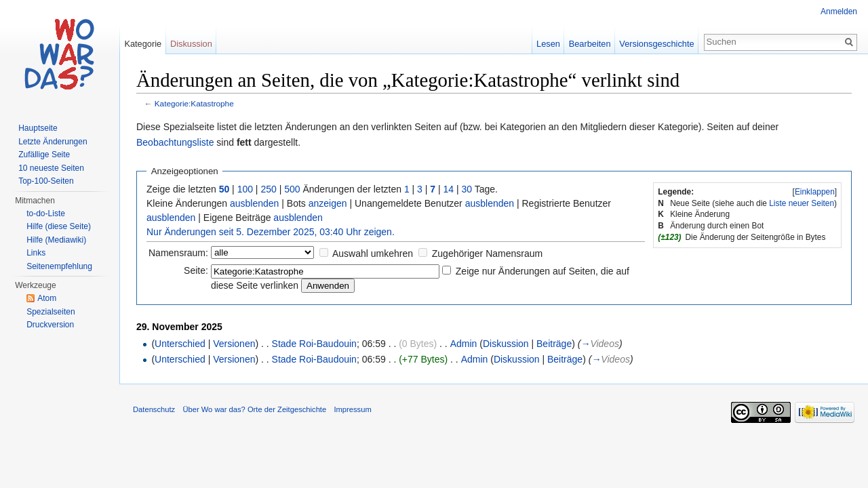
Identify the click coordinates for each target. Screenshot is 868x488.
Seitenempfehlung (59, 266)
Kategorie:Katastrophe (194, 103)
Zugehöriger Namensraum (487, 253)
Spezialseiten (51, 312)
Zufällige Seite (44, 155)
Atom (47, 298)
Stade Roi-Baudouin (314, 344)
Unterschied (180, 344)
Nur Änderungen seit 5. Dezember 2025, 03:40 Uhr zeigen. (271, 232)
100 (245, 189)
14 (449, 189)
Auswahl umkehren (373, 253)
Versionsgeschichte (656, 44)
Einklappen (815, 192)
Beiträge (554, 344)
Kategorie (143, 44)
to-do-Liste (46, 213)
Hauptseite (38, 128)
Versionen (234, 344)
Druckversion (50, 325)
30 (467, 189)
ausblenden (254, 203)
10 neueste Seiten (51, 168)
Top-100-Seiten (46, 181)
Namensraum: (178, 253)
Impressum (352, 409)
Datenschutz (154, 409)
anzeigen (328, 203)
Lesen (548, 44)
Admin (464, 344)
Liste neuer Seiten (802, 203)
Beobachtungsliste (175, 142)
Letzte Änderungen (53, 142)
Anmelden (839, 12)
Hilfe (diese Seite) (59, 226)
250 (268, 189)
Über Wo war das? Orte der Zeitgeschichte (254, 409)
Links (36, 253)
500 (292, 189)
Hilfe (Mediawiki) (56, 240)
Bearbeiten (590, 44)
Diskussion (506, 344)
